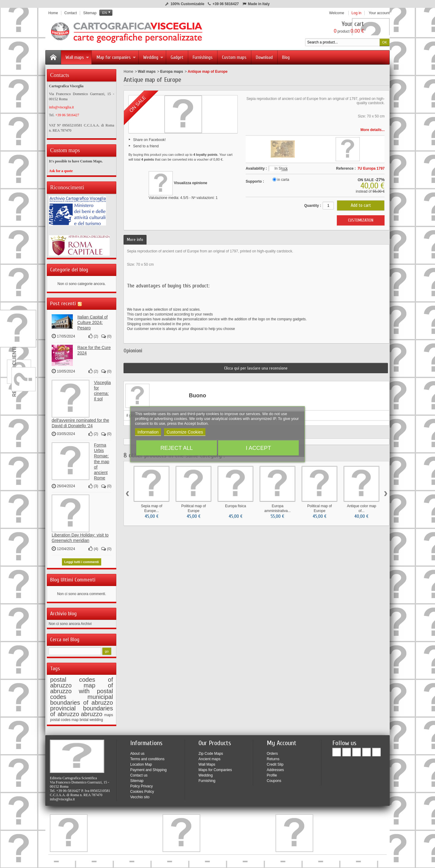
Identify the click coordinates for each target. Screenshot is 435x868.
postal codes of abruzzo (82, 681)
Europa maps (172, 72)
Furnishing (207, 779)
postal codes (60, 718)
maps (109, 713)
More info (135, 240)
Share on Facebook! (150, 140)
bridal (84, 718)
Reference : (346, 168)
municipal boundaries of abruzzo (82, 698)
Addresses (275, 768)
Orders (272, 752)
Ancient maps (209, 757)
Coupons (274, 779)
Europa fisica (235, 506)
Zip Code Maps (211, 752)
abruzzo (92, 712)
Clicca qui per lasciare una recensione (256, 368)
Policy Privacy (142, 784)
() (93, 335)
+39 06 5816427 (226, 4)
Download (264, 57)
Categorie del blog (69, 268)
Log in (357, 13)
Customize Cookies (185, 432)
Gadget (177, 57)
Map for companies (116, 57)
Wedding (153, 57)
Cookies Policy (142, 790)
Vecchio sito (140, 795)
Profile (272, 774)
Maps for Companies (215, 768)
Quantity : (313, 206)
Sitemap (137, 779)
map (75, 718)
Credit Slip (275, 763)
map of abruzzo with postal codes (82, 689)
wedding (96, 718)
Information (148, 432)
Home (128, 72)
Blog (286, 57)
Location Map (141, 763)
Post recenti (63, 302)
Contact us (139, 774)
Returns (273, 757)
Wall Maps (207, 763)
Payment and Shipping (148, 768)
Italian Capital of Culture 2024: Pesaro (92, 321)
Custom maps (234, 57)
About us (137, 752)
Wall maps (77, 57)
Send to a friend (146, 146)
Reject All (177, 448)
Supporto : (255, 181)
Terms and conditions (147, 757)
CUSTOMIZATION (361, 220)
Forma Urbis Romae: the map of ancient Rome (102, 460)
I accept (258, 448)
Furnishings (203, 57)
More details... (372, 130)
